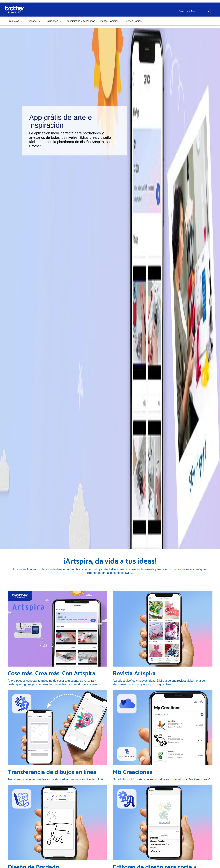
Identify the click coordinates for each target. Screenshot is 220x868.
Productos (13, 21)
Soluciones (52, 21)
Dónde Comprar (109, 21)
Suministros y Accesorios (81, 21)
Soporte (32, 21)
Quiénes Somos (133, 21)
